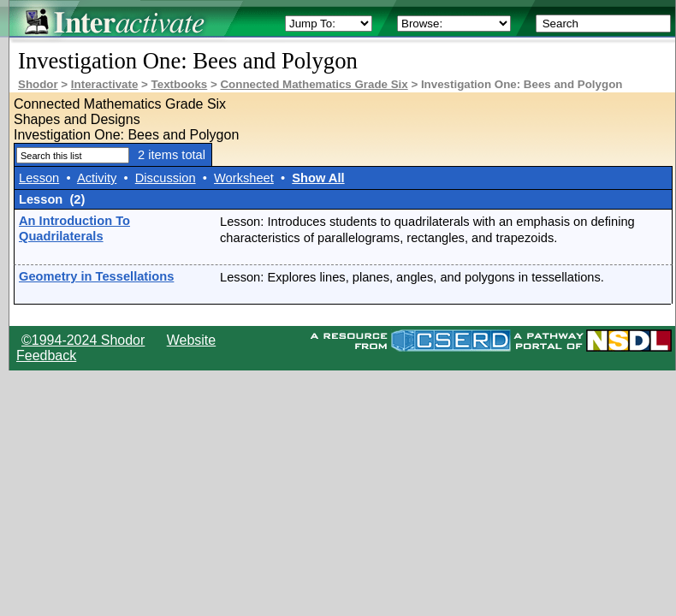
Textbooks (180, 84)
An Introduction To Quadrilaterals (74, 228)
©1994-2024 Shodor (83, 340)
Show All (318, 178)
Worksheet (244, 178)
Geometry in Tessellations (96, 276)
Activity (97, 178)
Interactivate (105, 84)
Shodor (38, 84)
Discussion (166, 178)
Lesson (39, 178)
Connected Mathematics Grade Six (314, 84)
